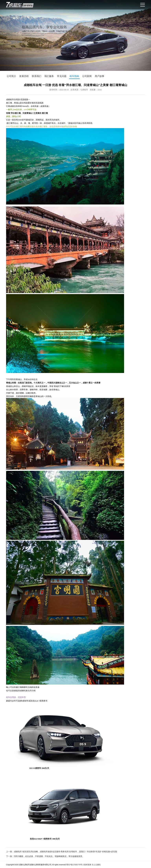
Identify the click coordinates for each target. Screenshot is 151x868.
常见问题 (62, 76)
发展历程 (24, 76)
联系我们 (37, 76)
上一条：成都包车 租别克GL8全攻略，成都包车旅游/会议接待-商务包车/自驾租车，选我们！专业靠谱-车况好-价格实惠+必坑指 (62, 852)
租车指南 (74, 76)
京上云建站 (96, 865)
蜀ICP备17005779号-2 (75, 865)
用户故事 (99, 76)
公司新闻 (87, 76)
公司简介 (11, 76)
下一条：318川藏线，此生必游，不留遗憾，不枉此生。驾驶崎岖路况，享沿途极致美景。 (45, 856)
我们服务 (49, 76)
